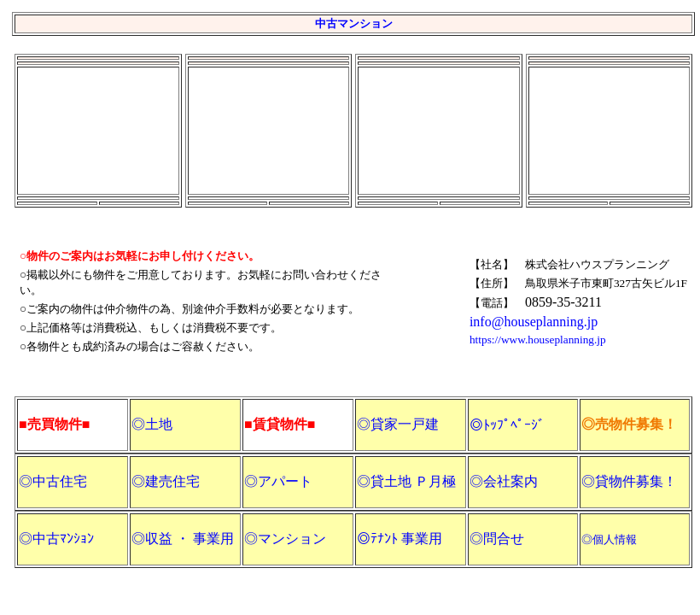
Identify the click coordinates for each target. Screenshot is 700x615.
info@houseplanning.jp (534, 322)
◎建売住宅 (166, 481)
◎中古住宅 (53, 481)
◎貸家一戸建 (398, 424)
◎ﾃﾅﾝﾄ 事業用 (400, 539)
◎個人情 (604, 539)
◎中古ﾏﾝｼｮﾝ (56, 539)
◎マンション (285, 539)
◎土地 (152, 424)
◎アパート (278, 481)
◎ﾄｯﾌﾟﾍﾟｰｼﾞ (507, 425)
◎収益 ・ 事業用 (183, 539)
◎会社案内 (504, 481)
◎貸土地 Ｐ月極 (406, 481)
